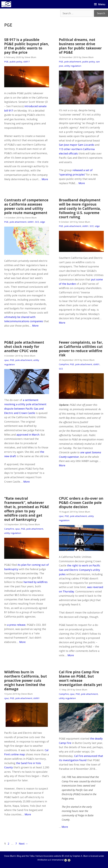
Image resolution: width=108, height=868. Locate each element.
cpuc (7, 360)
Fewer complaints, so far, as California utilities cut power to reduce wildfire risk (81, 349)
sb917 (27, 62)
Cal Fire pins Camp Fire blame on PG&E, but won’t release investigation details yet (80, 678)
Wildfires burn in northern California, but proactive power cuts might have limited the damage (26, 680)
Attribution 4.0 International (54, 860)
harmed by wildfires (36, 582)
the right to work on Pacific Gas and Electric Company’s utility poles (80, 570)
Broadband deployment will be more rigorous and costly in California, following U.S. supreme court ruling (80, 208)
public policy (16, 62)
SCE (37, 222)
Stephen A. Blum (80, 856)
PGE (6, 62)
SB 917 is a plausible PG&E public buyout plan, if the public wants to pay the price (27, 46)
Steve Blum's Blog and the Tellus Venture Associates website (33, 856)
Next (23, 844)
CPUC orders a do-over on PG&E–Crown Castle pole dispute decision (81, 502)
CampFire (64, 364)
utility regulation (73, 66)
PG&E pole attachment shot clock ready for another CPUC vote (24, 346)
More (45, 179)
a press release (16, 625)
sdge (43, 222)
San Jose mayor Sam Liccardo (77, 145)
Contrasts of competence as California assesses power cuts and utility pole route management (26, 206)
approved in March (28, 435)
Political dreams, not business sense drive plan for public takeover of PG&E (80, 46)
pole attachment (73, 62)
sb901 (31, 222)
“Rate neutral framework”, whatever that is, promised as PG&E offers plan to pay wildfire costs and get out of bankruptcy (27, 509)
